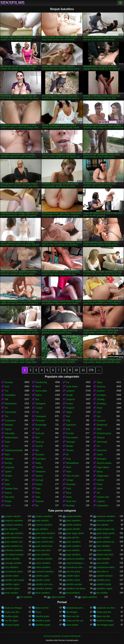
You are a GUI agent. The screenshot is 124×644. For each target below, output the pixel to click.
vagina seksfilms (89, 597)
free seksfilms (11, 529)
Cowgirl (39, 408)
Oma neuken (72, 625)
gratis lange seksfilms (107, 533)
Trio (7, 391)
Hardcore (101, 387)
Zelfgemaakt (102, 476)
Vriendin (39, 467)
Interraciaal (102, 442)
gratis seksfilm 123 (13, 542)
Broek (69, 497)
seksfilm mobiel (43, 580)
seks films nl (102, 572)
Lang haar (10, 467)
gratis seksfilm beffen (45, 542)
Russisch (40, 455)
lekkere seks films (105, 555)
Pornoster (40, 421)
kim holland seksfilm (14, 555)
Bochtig (8, 463)
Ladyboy (101, 501)
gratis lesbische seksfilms (15, 538)
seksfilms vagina (104, 589)
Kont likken (41, 459)
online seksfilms (43, 567)
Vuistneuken (102, 506)
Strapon (8, 476)
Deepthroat (102, 425)
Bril (37, 506)
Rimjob (8, 501)
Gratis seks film (12, 612)
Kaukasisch (10, 421)
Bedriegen (102, 459)
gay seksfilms (42, 529)
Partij (69, 489)
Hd (6, 408)
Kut (68, 382)
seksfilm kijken (73, 576)
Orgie (38, 489)
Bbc (37, 450)
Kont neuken (72, 438)
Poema (39, 484)
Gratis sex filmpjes (13, 608)
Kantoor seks (103, 497)
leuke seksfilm (103, 559)
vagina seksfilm (58, 597)
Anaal (99, 408)
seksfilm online (73, 580)
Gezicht (39, 446)
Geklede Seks (11, 489)
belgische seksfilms (14, 521)
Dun (7, 446)
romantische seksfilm (107, 567)
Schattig (100, 399)
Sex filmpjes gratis (105, 625)
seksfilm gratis (42, 576)
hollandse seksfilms (14, 550)
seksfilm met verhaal (14, 580)
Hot (37, 412)
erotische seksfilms (14, 525)
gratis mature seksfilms (45, 538)
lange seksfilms (73, 555)
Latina (100, 489)
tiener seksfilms (43, 593)
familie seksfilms (74, 525)
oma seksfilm (103, 563)
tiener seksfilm (12, 593)
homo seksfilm (73, 550)
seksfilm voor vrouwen (45, 584)
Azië (99, 412)
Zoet (68, 429)
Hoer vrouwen (73, 476)
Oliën (38, 497)
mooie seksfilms (43, 563)
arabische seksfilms (106, 516)
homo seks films (43, 550)
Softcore (101, 438)
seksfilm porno (103, 580)
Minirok (8, 493)
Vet (98, 493)
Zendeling (101, 404)
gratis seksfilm (103, 538)
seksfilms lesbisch (44, 589)
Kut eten (70, 433)
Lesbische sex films (106, 608)
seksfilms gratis (104, 584)
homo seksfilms (104, 550)
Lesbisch (70, 391)
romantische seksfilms (15, 572)
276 (91, 370)
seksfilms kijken (12, 589)
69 (67, 455)
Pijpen (100, 382)
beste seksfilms (73, 521)
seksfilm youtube (74, 584)
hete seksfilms (103, 546)
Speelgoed (40, 404)
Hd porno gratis (12, 625)
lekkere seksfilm (12, 559)
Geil (68, 416)
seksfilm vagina (12, 584)
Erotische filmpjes (105, 621)
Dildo (99, 429)
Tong (68, 459)
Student (39, 476)
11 (83, 370)
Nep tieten (10, 497)
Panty (99, 484)
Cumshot (101, 421)
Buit (37, 399)
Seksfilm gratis (42, 616)
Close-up (40, 442)
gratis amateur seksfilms (107, 529)
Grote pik (40, 433)
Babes (38, 395)
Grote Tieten (72, 387)
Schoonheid (10, 412)
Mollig (38, 463)
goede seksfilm (73, 529)
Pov (99, 446)
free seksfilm (103, 525)
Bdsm (69, 493)
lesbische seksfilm (44, 559)
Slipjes (69, 412)
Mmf (37, 438)
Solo (38, 429)
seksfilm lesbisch (105, 576)
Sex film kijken (12, 621)
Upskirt (8, 472)
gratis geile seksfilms (45, 533)
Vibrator (70, 450)
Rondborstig (41, 382)
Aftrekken (9, 459)
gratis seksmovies (44, 546)
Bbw (7, 480)
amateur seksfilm (13, 516)
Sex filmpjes (72, 612)
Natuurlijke (10, 433)
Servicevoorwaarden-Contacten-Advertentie (62, 636)
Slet (99, 416)
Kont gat (39, 480)
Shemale (40, 501)
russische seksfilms (45, 572)
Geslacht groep (104, 433)
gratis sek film (73, 538)
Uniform (100, 480)
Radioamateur (11, 438)
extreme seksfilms (44, 525)
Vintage (70, 480)
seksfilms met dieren (76, 589)
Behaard (9, 425)
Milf (6, 399)
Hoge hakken (103, 467)
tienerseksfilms (73, 593)
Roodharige (41, 425)
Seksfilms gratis (43, 621)
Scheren (101, 391)
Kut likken (101, 395)
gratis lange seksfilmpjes (76, 533)
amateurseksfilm (74, 516)
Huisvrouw (102, 450)
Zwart (7, 442)
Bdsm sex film (42, 608)
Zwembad (71, 484)
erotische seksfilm (105, 521)
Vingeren (70, 408)
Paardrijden (10, 395)
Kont (7, 387)
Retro (38, 493)
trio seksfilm (102, 593)
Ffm (7, 416)
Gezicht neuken (104, 463)
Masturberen (11, 404)
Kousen (70, 404)
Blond (38, 387)
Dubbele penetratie (14, 450)
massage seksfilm (13, 563)
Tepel (69, 472)
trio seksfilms (26, 597)
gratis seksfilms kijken (107, 542)
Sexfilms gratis (12, 616)
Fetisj (7, 484)
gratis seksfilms (73, 542)
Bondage (70, 506)
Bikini (69, 467)
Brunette (9, 382)
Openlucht (71, 425)
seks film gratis (73, 572)
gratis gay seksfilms (14, 533)
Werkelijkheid (72, 463)
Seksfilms (12, 3)
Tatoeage (70, 442)
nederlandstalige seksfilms (76, 563)
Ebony (100, 472)
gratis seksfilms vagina (15, 546)
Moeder (70, 446)
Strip (68, 421)
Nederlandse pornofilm (76, 608)
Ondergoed (41, 416)
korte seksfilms (42, 555)
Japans (8, 429)
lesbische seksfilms (75, 559)
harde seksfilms (73, 546)
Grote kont (71, 501)
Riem (7, 455)
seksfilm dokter (12, 576)
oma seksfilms (11, 567)
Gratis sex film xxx (75, 621)
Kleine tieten (41, 391)
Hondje (69, 395)
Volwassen (40, 472)
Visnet (8, 506)
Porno (38, 612)
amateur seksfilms (44, 516)
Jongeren (71, 399)
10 (76, 370)
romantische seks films (76, 567)
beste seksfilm (42, 521)
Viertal (100, 455)
